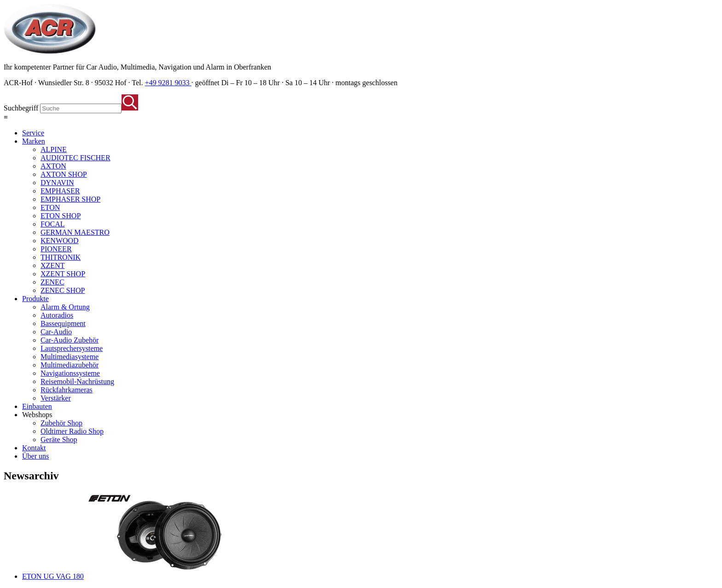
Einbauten (37, 406)
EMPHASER (60, 191)
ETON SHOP (61, 216)
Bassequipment (63, 323)
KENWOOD (60, 241)
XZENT (52, 265)
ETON (50, 207)
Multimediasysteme (70, 357)
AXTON (53, 166)
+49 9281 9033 (168, 83)
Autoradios (57, 315)
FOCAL (52, 224)
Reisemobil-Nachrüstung (77, 381)
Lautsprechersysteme (72, 348)
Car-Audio (56, 332)
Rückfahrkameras (67, 390)
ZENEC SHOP (63, 290)
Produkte (35, 299)
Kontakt (34, 448)
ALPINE (54, 149)
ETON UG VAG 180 (53, 576)
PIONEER (56, 249)
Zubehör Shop (61, 423)
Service (33, 133)
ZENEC (52, 282)
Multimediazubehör (70, 365)
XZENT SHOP (63, 274)
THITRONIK (61, 257)
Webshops (37, 415)
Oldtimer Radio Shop (72, 431)
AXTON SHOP (64, 174)
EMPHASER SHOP (70, 199)
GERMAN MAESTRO (75, 232)
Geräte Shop (59, 440)
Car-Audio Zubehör (70, 340)
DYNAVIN (57, 183)
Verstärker (56, 398)
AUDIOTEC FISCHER (76, 158)
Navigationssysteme (70, 373)
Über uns (35, 456)
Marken (34, 141)
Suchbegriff (21, 108)
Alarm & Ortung (65, 307)
